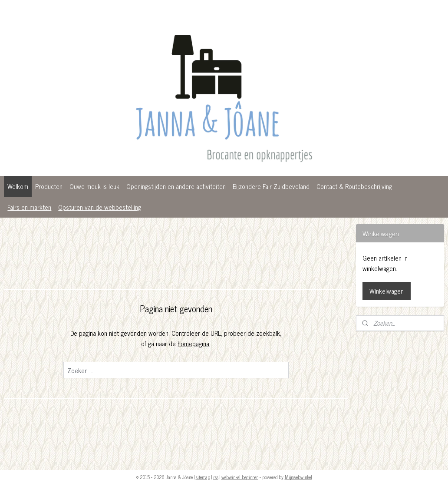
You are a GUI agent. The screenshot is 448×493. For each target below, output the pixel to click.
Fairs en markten (29, 207)
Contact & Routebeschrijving (354, 186)
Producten (49, 186)
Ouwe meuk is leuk (94, 186)
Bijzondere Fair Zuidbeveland (271, 186)
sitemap (203, 477)
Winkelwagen (387, 291)
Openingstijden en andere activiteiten (176, 186)
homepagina (193, 343)
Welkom (18, 186)
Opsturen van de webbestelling (100, 207)
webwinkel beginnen (240, 477)
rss (216, 477)
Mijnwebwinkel (298, 477)
